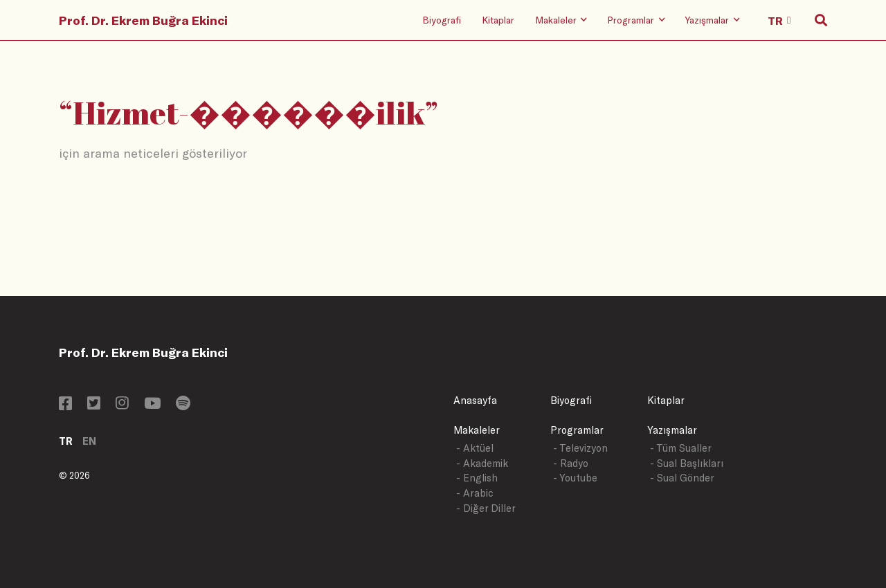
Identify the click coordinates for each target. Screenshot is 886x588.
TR (66, 441)
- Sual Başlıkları (687, 463)
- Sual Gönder (682, 478)
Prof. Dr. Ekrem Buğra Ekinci (143, 20)
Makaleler (477, 430)
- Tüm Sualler (681, 448)
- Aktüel (475, 448)
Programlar (577, 430)
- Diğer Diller (486, 508)
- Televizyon (580, 448)
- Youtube (575, 478)
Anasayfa (475, 400)
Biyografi (442, 20)
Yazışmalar (672, 430)
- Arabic (475, 493)
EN (89, 441)
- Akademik (482, 463)
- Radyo (571, 463)
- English (477, 478)
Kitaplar (498, 20)
